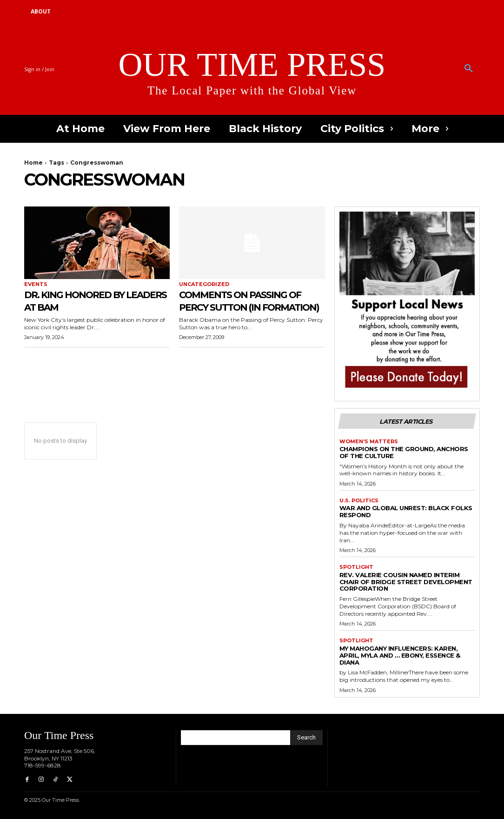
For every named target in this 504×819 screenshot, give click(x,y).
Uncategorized (204, 284)
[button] (469, 69)
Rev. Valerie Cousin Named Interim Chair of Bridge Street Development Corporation (406, 582)
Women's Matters (369, 442)
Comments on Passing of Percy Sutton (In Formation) (244, 306)
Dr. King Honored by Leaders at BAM (84, 300)
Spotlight (356, 567)
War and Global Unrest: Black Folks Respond (406, 511)
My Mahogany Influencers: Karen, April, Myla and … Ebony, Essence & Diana (400, 655)
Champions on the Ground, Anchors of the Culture (404, 452)
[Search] (306, 738)
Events (36, 284)
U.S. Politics (359, 501)
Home (33, 163)
